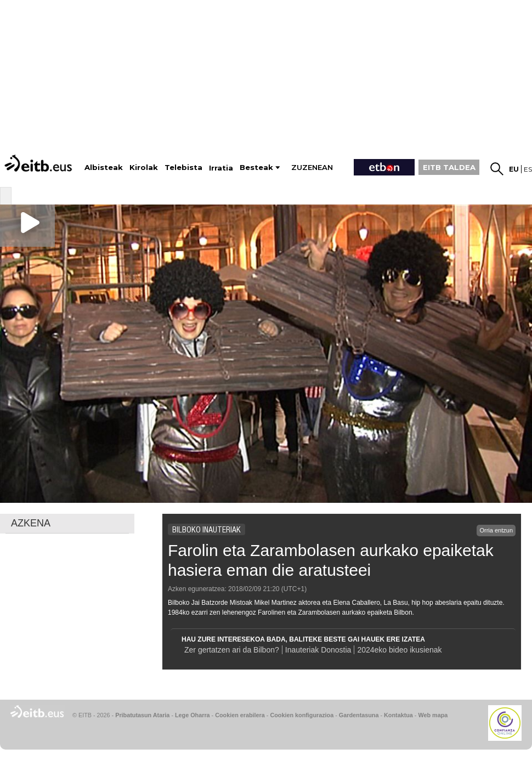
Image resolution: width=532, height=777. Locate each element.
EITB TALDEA (449, 167)
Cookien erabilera (240, 715)
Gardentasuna (359, 715)
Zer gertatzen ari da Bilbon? (232, 650)
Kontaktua (398, 715)
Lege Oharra (193, 715)
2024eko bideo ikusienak (400, 650)
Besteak (256, 168)
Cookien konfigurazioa (302, 715)
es (528, 169)
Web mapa (433, 715)
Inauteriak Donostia (318, 650)
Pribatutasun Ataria (142, 715)
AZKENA (31, 523)
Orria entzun (496, 530)
